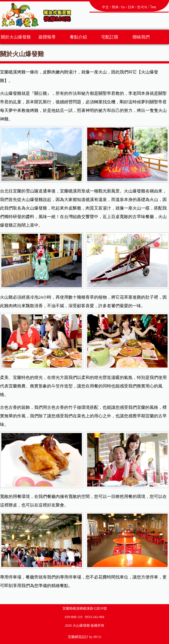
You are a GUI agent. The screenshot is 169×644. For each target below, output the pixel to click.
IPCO (97, 637)
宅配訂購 (110, 37)
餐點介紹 (78, 37)
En (123, 7)
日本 (131, 7)
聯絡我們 (141, 37)
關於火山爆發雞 (16, 37)
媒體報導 (47, 37)
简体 (115, 7)
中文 (105, 7)
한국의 (142, 7)
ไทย (153, 7)
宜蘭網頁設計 (78, 637)
